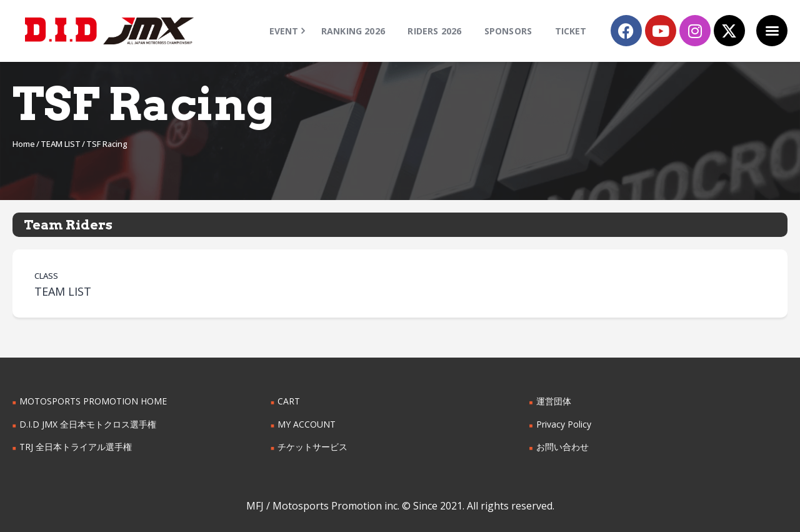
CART (289, 401)
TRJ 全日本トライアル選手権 (76, 447)
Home (24, 144)
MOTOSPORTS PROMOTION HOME (93, 401)
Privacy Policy (564, 424)
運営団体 (554, 401)
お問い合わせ (562, 447)
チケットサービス (312, 447)
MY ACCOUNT (307, 424)
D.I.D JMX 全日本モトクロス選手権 (88, 424)
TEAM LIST (61, 144)
